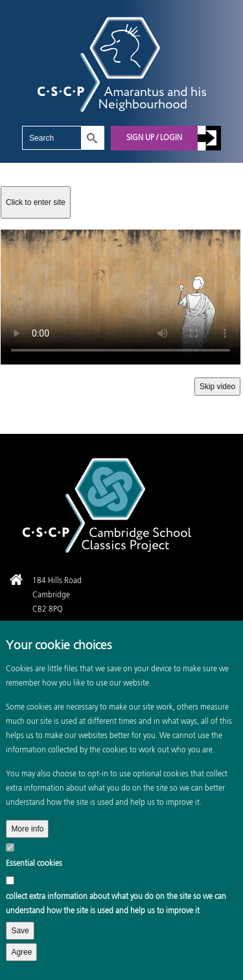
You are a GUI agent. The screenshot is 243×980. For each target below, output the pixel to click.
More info (27, 829)
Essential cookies (34, 864)
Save (20, 931)
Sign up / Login (154, 138)
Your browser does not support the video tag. (121, 297)
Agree (21, 952)
